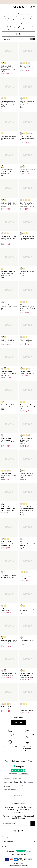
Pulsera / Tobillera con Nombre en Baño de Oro (27, 341)
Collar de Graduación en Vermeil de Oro (27, 171)
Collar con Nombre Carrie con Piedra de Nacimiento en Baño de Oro (9, 642)
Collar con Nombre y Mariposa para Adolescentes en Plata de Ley (9, 441)
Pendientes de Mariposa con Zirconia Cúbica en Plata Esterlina (8, 577)
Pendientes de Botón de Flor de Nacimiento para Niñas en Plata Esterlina (27, 238)
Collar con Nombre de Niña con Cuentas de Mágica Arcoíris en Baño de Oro (8, 69)
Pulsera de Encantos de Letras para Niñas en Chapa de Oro (8, 273)
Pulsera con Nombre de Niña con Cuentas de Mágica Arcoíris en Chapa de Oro (9, 104)
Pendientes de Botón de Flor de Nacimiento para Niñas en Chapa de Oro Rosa (27, 509)
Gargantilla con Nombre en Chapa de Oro (8, 406)
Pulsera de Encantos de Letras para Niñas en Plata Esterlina (28, 544)
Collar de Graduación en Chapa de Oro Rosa (9, 675)
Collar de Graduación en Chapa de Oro (9, 610)
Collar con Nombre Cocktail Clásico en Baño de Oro (9, 475)
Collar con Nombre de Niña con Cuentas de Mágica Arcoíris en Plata (27, 675)
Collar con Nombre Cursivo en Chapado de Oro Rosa (27, 577)
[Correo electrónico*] (16, 823)
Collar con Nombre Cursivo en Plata (7, 708)
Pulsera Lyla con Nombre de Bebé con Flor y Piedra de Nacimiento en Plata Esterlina (9, 239)
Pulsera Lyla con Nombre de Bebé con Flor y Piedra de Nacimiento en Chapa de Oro (28, 308)
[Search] (31, 7)
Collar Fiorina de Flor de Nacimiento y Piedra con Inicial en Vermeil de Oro (27, 205)
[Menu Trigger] (3, 7)
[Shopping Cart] (34, 7)
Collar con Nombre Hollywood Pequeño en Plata (27, 138)
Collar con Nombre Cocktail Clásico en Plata (27, 67)
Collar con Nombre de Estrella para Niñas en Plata (26, 475)
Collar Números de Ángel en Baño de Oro (27, 610)
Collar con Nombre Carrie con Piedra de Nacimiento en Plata (9, 205)
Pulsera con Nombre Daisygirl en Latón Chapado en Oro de (7, 171)
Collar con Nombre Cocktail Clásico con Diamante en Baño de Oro (28, 709)
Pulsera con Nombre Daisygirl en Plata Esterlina (9, 306)
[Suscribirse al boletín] (33, 823)
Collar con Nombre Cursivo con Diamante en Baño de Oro (9, 373)
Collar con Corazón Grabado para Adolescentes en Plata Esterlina (27, 441)
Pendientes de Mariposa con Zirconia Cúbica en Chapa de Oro (8, 138)
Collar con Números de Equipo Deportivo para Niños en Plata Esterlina (8, 509)
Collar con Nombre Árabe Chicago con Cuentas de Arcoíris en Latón (9, 544)
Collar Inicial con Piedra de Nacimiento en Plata (8, 341)
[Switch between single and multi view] (33, 39)
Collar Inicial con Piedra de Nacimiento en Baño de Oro (28, 407)
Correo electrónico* (10, 823)
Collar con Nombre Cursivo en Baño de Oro (27, 372)
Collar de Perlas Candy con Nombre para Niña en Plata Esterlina (27, 103)
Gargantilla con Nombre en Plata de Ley (27, 641)
